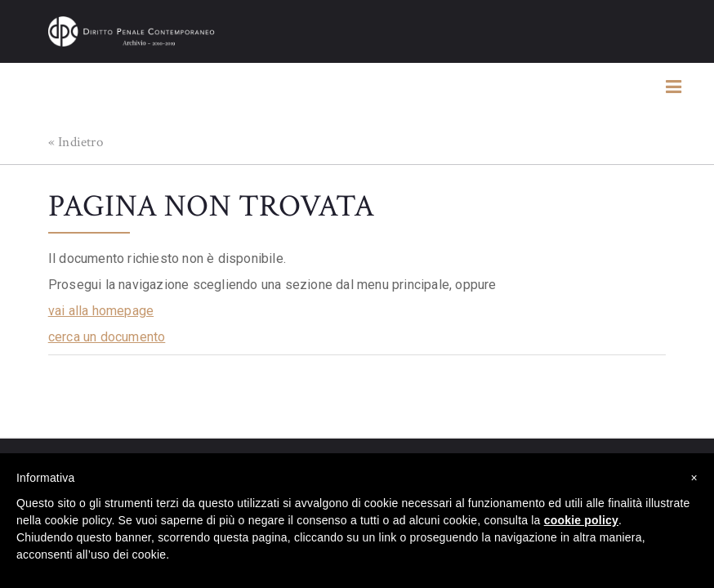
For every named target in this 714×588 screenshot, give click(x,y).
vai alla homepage (101, 311)
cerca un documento (107, 337)
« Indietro (76, 142)
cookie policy (581, 520)
